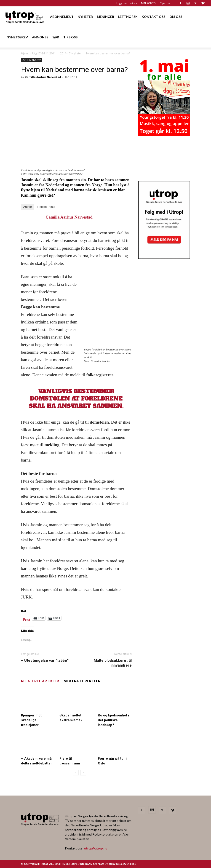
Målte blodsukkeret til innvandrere (113, 663)
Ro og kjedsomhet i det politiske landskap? (113, 720)
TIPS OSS (70, 37)
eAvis (134, 3)
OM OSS (176, 17)
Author (28, 207)
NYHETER (85, 17)
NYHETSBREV (17, 37)
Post (27, 619)
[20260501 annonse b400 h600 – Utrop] (164, 135)
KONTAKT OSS (154, 17)
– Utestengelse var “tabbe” (45, 661)
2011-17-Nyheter (71, 53)
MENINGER (105, 17)
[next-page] (83, 773)
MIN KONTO (148, 3)
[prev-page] (76, 773)
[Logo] (25, 17)
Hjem (24, 53)
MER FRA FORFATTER (82, 681)
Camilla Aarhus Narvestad (43, 77)
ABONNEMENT (62, 17)
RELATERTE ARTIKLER (40, 681)
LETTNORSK (128, 17)
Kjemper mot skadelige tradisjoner (31, 720)
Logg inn (122, 3)
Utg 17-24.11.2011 (44, 53)
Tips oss (165, 3)
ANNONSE (40, 37)
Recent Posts (46, 207)
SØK (56, 37)
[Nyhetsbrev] (164, 258)
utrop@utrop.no (96, 848)
